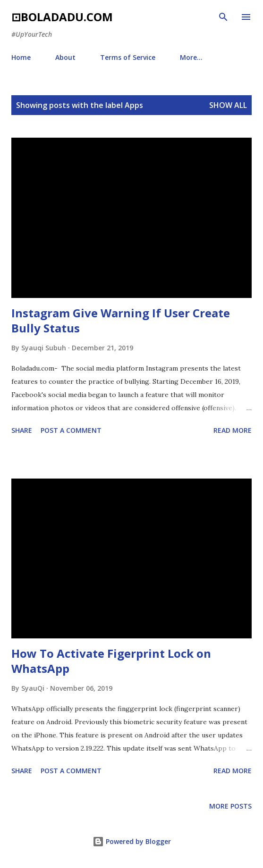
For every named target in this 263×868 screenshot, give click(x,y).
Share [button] (22, 430)
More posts (230, 806)
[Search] (223, 17)
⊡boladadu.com (62, 17)
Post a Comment (71, 430)
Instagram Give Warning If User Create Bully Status (121, 320)
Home (21, 57)
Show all (228, 105)
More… (191, 57)
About (65, 57)
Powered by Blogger (132, 841)
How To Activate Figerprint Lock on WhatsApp (111, 661)
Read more (233, 430)
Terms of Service (128, 57)
